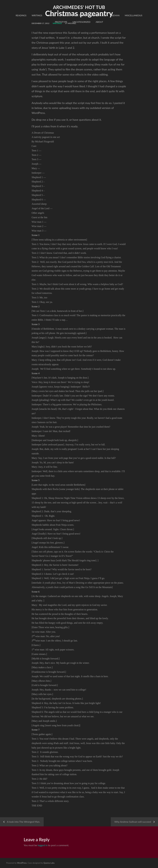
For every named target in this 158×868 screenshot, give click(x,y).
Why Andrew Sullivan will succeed (133, 822)
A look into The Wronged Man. (24, 822)
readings (21, 15)
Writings (37, 15)
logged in (43, 845)
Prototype (61, 22)
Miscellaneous (134, 15)
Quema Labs (49, 863)
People (51, 15)
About (99, 22)
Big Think (80, 15)
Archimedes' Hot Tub (79, 7)
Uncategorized (81, 22)
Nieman (115, 15)
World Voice (98, 15)
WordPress (22, 863)
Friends (65, 15)
